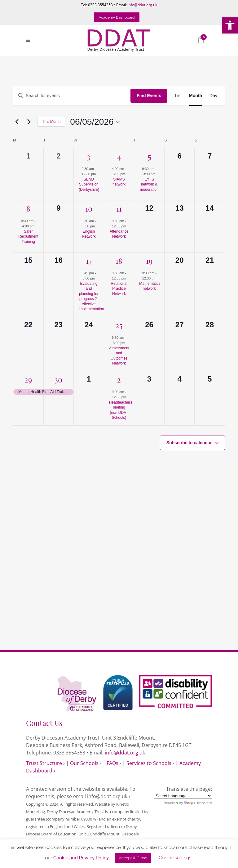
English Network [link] (89, 234)
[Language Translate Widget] (183, 796)
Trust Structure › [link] (45, 763)
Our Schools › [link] (86, 763)
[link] (230, 25)
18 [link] (119, 260)
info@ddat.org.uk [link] (142, 5)
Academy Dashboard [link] (117, 17)
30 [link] (58, 379)
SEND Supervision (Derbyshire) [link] (89, 184)
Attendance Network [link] (119, 234)
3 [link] (89, 156)
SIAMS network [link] (119, 182)
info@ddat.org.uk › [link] (109, 796)
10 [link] (89, 208)
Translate (198, 803)
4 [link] (119, 156)
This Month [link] (51, 122)
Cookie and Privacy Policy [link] (81, 858)
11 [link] (119, 208)
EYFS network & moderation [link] (149, 184)
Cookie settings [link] (175, 858)
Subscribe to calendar (189, 443)
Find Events (149, 96)
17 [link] (89, 260)
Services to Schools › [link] (150, 763)
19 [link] (149, 260)
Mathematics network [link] (150, 286)
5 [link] (149, 156)
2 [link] (119, 379)
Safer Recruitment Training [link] (28, 237)
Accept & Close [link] (133, 858)
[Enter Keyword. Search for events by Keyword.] (72, 96)
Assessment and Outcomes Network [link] (119, 356)
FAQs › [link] (114, 763)
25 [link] (119, 325)
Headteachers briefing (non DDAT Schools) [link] (121, 410)
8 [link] (28, 208)
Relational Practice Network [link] (119, 289)
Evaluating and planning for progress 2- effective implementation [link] (91, 296)
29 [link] (28, 379)
